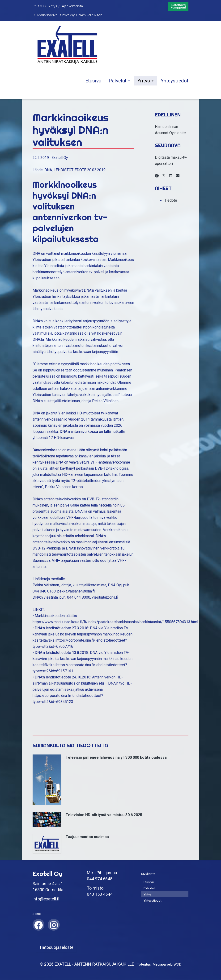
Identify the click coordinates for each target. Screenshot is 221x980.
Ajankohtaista (72, 6)
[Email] (178, 176)
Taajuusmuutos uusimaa (87, 837)
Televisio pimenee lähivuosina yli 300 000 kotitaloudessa (116, 757)
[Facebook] (157, 176)
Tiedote (171, 200)
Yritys (53, 6)
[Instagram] (54, 924)
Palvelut (119, 81)
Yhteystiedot (175, 81)
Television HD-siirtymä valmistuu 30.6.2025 (104, 815)
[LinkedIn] (171, 176)
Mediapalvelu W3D (167, 964)
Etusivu (38, 6)
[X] (164, 176)
